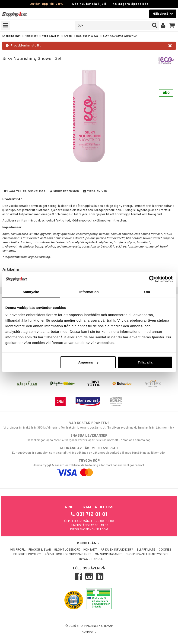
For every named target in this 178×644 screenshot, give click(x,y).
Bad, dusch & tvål (87, 36)
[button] (172, 26)
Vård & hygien (51, 36)
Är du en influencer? (117, 550)
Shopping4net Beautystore (147, 555)
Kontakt (90, 550)
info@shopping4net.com (89, 530)
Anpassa (88, 362)
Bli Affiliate (146, 550)
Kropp (68, 36)
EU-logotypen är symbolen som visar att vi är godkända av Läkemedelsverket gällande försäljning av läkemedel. (89, 450)
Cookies (165, 550)
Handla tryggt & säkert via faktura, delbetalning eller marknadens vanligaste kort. (89, 467)
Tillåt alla (145, 362)
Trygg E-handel (91, 559)
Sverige (89, 633)
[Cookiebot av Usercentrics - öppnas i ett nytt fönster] (152, 279)
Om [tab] (147, 292)
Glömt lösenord (67, 550)
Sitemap (107, 626)
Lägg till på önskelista (25, 192)
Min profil (18, 550)
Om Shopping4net (108, 555)
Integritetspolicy (27, 555)
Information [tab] (89, 292)
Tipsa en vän (95, 192)
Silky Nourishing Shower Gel (120, 36)
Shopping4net (11, 36)
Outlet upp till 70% (46, 4)
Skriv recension (65, 192)
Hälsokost (31, 36)
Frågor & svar (40, 550)
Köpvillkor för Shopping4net (68, 555)
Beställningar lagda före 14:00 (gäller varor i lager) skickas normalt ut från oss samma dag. (89, 438)
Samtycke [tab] (31, 292)
